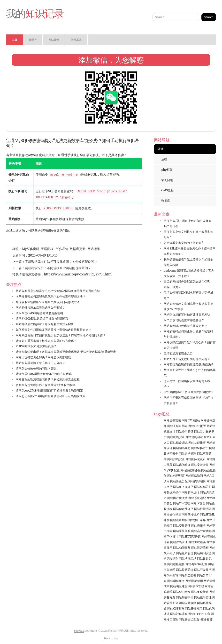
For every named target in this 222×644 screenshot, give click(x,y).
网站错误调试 (179, 443)
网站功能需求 (188, 559)
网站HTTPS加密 (199, 614)
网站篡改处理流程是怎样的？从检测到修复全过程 (48, 379)
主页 (15, 40)
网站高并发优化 (201, 531)
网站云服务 (199, 526)
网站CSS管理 (182, 503)
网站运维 (94, 249)
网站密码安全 (176, 437)
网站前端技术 (191, 514)
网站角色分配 (179, 481)
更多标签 (207, 619)
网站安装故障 (188, 603)
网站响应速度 (179, 586)
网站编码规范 (182, 448)
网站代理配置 (176, 476)
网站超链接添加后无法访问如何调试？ (40, 308)
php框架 (167, 170)
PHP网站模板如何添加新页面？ (36, 346)
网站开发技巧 (203, 570)
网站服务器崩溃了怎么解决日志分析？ (40, 363)
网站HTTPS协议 (190, 536)
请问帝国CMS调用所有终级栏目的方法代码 (44, 374)
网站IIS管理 (196, 586)
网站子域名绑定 (177, 426)
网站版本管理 (185, 553)
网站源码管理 (179, 542)
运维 (164, 159)
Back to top (111, 638)
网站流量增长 (179, 520)
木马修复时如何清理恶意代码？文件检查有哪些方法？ (51, 296)
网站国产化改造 (177, 498)
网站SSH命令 (182, 592)
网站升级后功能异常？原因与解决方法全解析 (45, 324)
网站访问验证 (182, 465)
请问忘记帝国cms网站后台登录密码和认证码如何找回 (51, 396)
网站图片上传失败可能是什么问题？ (187, 359)
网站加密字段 (185, 597)
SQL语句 (62, 249)
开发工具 (76, 40)
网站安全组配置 (189, 619)
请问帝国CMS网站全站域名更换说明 (39, 313)
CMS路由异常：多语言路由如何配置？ (189, 392)
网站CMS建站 (191, 420)
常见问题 (167, 180)
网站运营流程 (200, 548)
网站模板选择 (176, 564)
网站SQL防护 (200, 448)
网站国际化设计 (196, 459)
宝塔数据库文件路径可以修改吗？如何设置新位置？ (61, 262)
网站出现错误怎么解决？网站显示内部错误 (43, 357)
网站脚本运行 (191, 492)
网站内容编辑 (197, 481)
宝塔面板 (47, 249)
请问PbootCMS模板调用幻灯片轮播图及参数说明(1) (50, 390)
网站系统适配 (197, 498)
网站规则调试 (194, 437)
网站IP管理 (198, 503)
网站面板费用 (194, 581)
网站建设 (54, 40)
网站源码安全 (176, 459)
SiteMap (79, 631)
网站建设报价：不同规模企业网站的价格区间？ (58, 268)
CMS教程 (167, 190)
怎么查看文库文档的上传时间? (183, 243)
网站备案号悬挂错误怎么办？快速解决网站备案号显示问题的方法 (58, 291)
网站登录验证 (185, 431)
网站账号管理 (203, 597)
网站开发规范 (194, 608)
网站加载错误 (197, 542)
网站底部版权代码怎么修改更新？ (185, 326)
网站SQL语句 (203, 487)
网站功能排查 (197, 443)
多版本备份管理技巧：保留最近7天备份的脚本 (46, 385)
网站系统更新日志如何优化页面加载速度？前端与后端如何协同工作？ (61, 335)
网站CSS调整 (176, 608)
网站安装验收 (200, 465)
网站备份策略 (200, 592)
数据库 (166, 201)
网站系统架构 (182, 531)
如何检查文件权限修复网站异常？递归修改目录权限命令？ (54, 330)
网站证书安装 (172, 420)
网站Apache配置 (196, 564)
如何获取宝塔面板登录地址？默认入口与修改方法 (48, 302)
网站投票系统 (185, 570)
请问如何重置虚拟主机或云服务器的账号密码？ (46, 341)
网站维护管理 (188, 454)
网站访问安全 (203, 553)
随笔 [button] (32, 40)
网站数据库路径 (191, 470)
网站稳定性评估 (183, 509)
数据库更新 (78, 249)
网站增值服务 (176, 581)
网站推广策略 (197, 520)
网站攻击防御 (188, 575)
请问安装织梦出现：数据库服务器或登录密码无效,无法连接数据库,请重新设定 (66, 352)
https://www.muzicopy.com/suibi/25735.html (78, 274)
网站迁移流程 (179, 614)
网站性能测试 (203, 509)
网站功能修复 (182, 548)
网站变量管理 (182, 526)
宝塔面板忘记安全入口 (178, 353)
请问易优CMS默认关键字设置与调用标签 (42, 318)
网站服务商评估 (183, 487)
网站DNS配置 (197, 426)
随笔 (161, 149)
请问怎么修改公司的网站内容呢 (36, 368)
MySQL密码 (30, 249)
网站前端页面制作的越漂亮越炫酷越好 (188, 364)
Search (209, 17)
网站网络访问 (194, 476)
